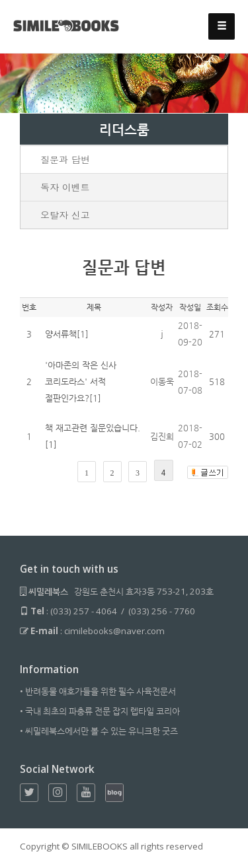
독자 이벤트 (65, 187)
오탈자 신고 (65, 215)
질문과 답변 (65, 159)
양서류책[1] (67, 334)
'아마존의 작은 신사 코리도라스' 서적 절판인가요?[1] (81, 381)
